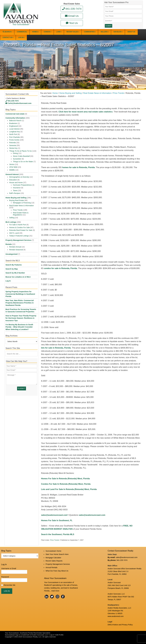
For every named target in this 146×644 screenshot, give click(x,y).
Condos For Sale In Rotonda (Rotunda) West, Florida (66, 484)
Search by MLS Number (15, 273)
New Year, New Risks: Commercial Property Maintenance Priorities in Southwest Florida (20, 303)
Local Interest (14, 129)
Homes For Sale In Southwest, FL (57, 520)
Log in (52, 635)
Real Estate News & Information (21, 206)
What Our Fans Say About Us (57, 571)
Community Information (15, 118)
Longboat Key (14, 132)
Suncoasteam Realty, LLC (32, 637)
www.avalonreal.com (116, 616)
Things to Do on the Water (23, 162)
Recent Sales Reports (54, 561)
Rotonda (12, 143)
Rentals (9, 244)
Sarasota (13, 145)
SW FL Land (14, 233)
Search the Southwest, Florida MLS (58, 534)
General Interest (12, 174)
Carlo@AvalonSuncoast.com (18, 103)
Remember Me (10, 585)
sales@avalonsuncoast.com (54, 515)
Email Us (72, 16)
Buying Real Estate (17, 200)
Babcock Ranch (15, 121)
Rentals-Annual (15, 247)
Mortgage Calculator (53, 558)
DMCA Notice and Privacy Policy (120, 625)
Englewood (13, 126)
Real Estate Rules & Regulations (21, 214)
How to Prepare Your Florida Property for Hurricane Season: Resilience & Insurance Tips (21, 318)
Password (5, 577)
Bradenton (13, 123)
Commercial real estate (15, 114)
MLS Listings (11, 222)
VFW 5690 (13, 167)
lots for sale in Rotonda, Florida (56, 348)
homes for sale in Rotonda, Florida (79, 167)
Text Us (72, 23)
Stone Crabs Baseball (21, 156)
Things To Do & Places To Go (20, 151)
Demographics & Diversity (19, 177)
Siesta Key (13, 148)
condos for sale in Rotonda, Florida (60, 268)
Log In (8, 281)
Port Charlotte (14, 137)
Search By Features (14, 265)
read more (55, 591)
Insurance (17, 188)
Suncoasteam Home (53, 551)
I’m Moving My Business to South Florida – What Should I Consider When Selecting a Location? (19, 327)
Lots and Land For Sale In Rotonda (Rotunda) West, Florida (69, 489)
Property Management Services (18, 240)
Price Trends (55, 540)
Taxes (15, 191)
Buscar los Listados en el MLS (18, 277)
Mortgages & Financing (22, 203)
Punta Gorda (14, 140)
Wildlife (12, 170)
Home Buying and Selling (16, 198)
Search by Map (12, 269)
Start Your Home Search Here (57, 554)
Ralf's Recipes (15, 193)
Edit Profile (59, 635)
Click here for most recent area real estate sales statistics (86, 112)
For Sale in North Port (18, 225)
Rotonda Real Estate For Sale (21, 230)
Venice (12, 164)
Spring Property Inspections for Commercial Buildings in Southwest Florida (20, 294)
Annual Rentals (51, 567)
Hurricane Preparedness (22, 185)
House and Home (16, 183)
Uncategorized (11, 254)
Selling (12, 218)
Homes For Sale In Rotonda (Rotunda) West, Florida (65, 479)
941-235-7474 (72, 9)
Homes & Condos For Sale (19, 227)
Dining (15, 153)
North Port (13, 134)
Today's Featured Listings (19, 236)
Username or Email (9, 568)
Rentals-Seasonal (16, 250)
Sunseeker (17, 159)
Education (13, 180)
